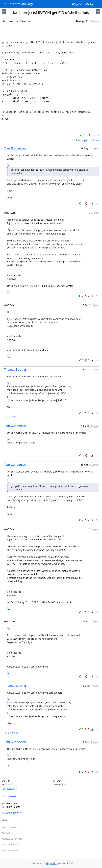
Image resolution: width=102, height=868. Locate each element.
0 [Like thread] (83, 135)
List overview (9, 789)
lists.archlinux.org (21, 4)
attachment (12, 416)
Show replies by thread (88, 140)
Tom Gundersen (15, 148)
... (9, 165)
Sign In (77, 4)
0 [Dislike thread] (89, 135)
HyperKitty (52, 863)
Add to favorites (12, 813)
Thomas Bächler (15, 369)
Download (11, 796)
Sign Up (92, 4)
